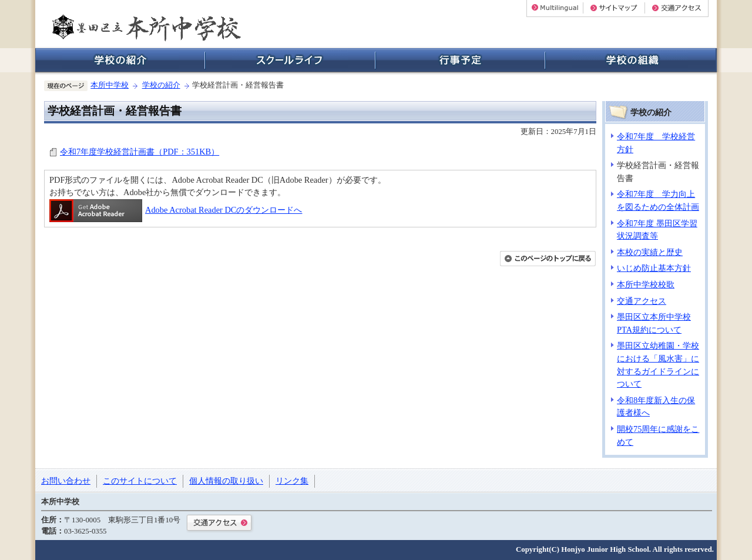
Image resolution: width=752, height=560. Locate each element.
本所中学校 (110, 85)
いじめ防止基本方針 (654, 268)
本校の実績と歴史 (650, 252)
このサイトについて (140, 481)
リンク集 (292, 481)
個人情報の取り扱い (226, 481)
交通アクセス (642, 301)
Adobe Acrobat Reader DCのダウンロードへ (176, 210)
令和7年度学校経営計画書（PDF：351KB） (140, 152)
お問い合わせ (66, 481)
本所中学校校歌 (646, 284)
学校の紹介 (161, 85)
